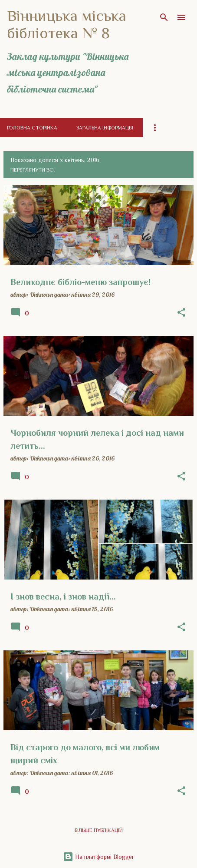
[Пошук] (164, 17)
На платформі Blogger (98, 857)
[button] (181, 313)
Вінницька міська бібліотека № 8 (67, 24)
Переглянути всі (33, 170)
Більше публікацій (99, 830)
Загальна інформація (105, 128)
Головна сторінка (32, 128)
